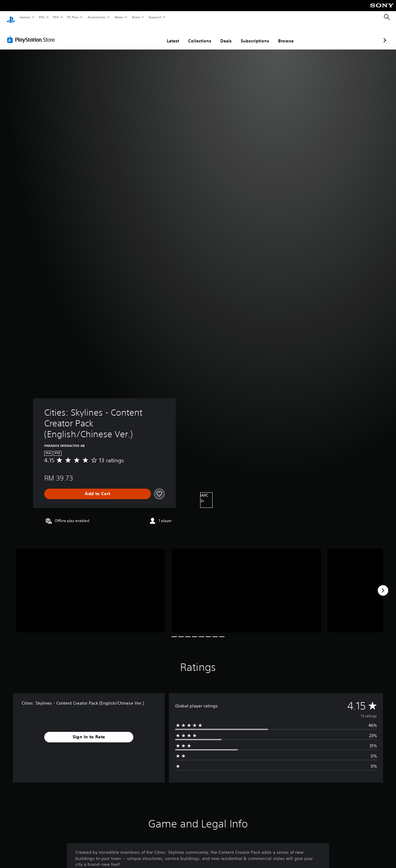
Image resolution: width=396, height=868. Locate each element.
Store (136, 17)
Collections (167, 35)
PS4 (56, 17)
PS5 (42, 17)
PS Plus (73, 17)
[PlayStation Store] (32, 34)
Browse (253, 35)
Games (25, 17)
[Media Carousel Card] (90, 585)
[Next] (383, 585)
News (119, 17)
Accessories (96, 17)
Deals (193, 35)
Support (155, 17)
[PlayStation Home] (11, 17)
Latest (140, 35)
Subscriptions (222, 35)
